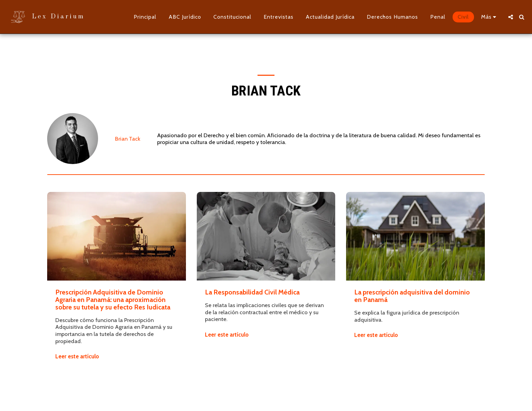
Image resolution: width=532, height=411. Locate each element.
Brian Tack (128, 139)
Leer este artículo (77, 356)
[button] (511, 17)
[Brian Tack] (73, 139)
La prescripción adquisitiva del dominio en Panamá (412, 296)
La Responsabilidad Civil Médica (252, 292)
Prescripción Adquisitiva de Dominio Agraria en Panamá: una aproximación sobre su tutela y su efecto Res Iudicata (113, 300)
